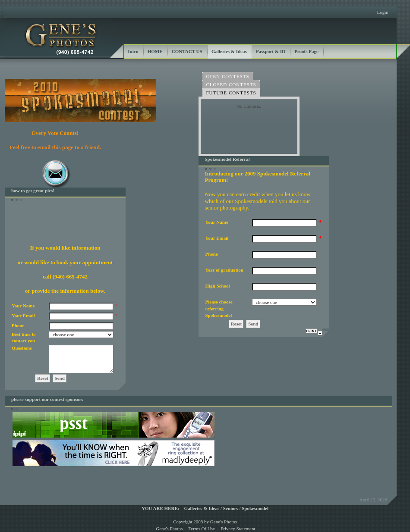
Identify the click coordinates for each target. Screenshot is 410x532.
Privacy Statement (238, 529)
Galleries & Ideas (202, 508)
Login (382, 12)
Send (60, 378)
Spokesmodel (255, 508)
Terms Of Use (202, 529)
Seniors (231, 508)
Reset (43, 378)
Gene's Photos (169, 529)
